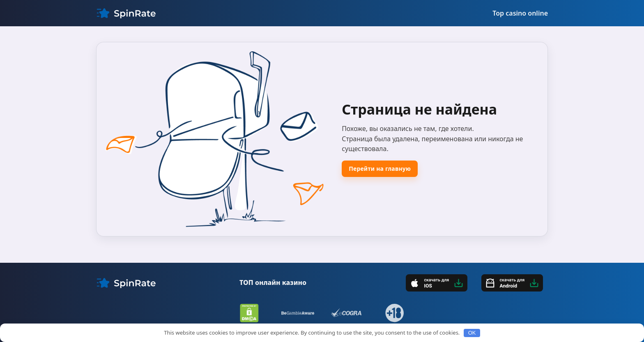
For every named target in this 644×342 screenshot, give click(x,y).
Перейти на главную (380, 169)
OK (472, 333)
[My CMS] (126, 13)
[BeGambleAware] (298, 313)
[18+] (395, 313)
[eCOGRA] (346, 313)
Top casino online (520, 13)
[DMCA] (249, 313)
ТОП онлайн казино (273, 282)
